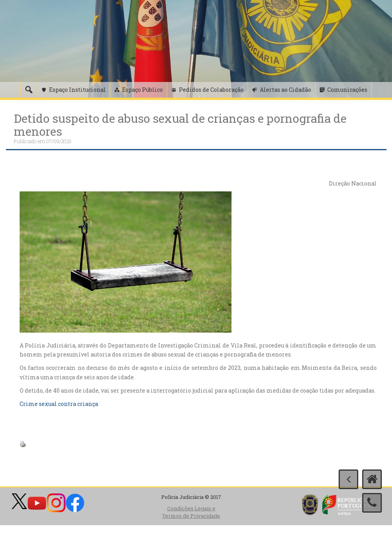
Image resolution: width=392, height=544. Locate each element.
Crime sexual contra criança (59, 404)
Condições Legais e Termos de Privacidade (191, 512)
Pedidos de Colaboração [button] (211, 90)
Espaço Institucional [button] (77, 90)
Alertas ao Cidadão (285, 90)
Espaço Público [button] (142, 90)
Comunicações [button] (347, 90)
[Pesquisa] (29, 90)
